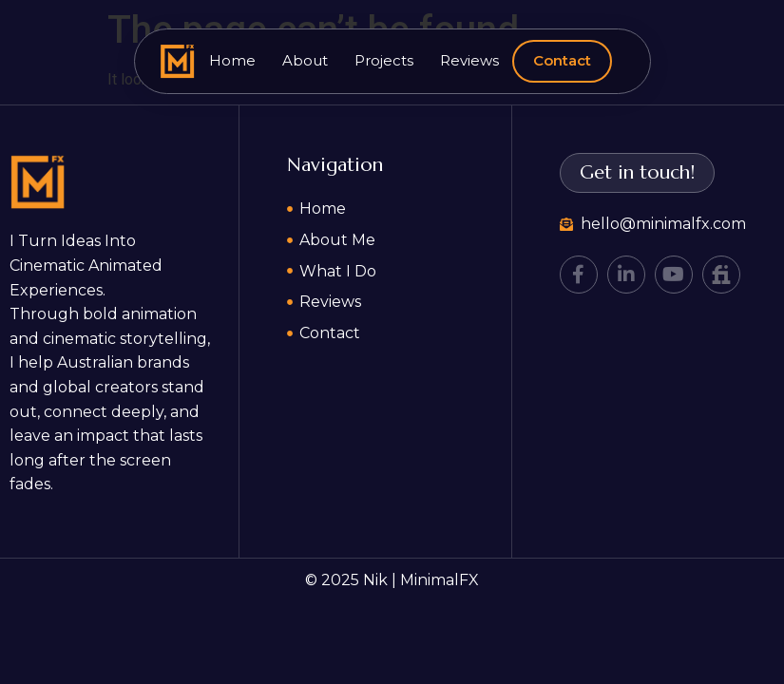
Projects (384, 60)
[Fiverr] (721, 275)
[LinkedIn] (626, 275)
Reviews (469, 60)
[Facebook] (579, 275)
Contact (562, 60)
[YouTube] (674, 275)
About (305, 60)
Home (232, 60)
